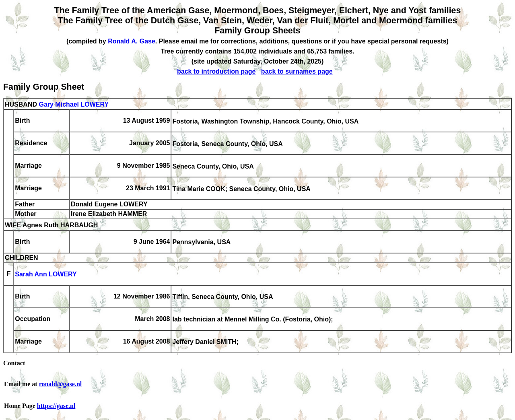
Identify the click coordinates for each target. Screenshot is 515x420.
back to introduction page (216, 71)
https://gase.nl (56, 406)
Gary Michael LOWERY (74, 104)
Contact (14, 363)
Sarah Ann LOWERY (46, 275)
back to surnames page (297, 71)
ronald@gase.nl (61, 384)
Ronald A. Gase (132, 41)
